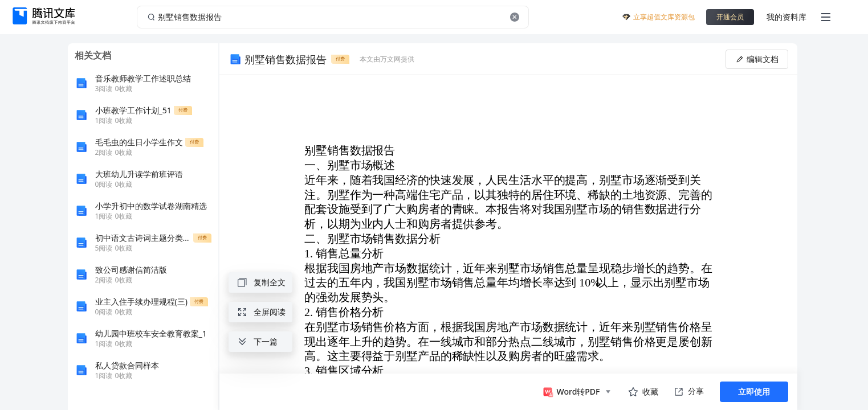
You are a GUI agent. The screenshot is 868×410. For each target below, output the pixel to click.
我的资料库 (787, 17)
